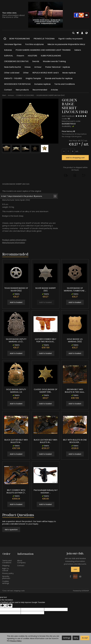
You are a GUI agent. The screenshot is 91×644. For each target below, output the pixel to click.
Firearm (20, 56)
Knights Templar (33, 78)
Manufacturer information (14, 243)
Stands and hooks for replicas (59, 78)
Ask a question (11, 530)
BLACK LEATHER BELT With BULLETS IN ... (16, 441)
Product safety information (14, 240)
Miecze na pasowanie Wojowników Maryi (66, 44)
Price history (68, 131)
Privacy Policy (16, 641)
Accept (85, 638)
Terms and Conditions (65, 84)
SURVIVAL (9, 56)
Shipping (6, 565)
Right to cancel (6, 569)
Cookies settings (6, 582)
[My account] (82, 33)
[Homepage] (45, 15)
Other (26, 73)
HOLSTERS (32, 56)
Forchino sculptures (34, 44)
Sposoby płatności (6, 577)
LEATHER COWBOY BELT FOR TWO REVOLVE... (45, 340)
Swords (36, 61)
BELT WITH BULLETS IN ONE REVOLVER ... (75, 441)
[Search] (73, 33)
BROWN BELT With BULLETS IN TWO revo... (75, 391)
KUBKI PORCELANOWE (51, 56)
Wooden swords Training (54, 61)
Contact (8, 90)
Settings (67, 638)
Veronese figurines (13, 44)
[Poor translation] (9, 605)
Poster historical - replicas (58, 67)
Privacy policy (8, 573)
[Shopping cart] (78, 33)
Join (75, 569)
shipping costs (19, 590)
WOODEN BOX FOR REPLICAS (17, 84)
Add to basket (16, 302)
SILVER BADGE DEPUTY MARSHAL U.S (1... (16, 340)
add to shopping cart (75, 158)
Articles (54, 90)
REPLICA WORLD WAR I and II (45, 73)
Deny (76, 638)
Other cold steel (12, 73)
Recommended (40, 90)
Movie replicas (69, 73)
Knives (28, 67)
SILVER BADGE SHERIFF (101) (45, 289)
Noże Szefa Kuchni (13, 67)
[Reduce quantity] (72, 151)
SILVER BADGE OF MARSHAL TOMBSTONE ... (75, 289)
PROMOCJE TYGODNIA (44, 39)
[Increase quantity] (64, 151)
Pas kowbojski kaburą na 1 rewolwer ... (45, 491)
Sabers (78, 50)
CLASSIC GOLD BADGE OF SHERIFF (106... (45, 391)
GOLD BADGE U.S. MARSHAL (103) (75, 340)
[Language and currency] (86, 33)
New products (22, 90)
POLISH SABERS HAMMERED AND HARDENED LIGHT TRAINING (43, 50)
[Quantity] (68, 151)
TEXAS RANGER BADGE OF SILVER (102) (16, 289)
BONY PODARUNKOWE (20, 39)
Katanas (8, 50)
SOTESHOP (85, 590)
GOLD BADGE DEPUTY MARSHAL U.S (16, 391)
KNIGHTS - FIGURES (13, 78)
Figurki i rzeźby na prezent (71, 39)
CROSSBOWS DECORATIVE (16, 61)
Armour (38, 67)
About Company (21, 561)
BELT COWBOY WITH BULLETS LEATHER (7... (16, 491)
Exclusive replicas (42, 84)
